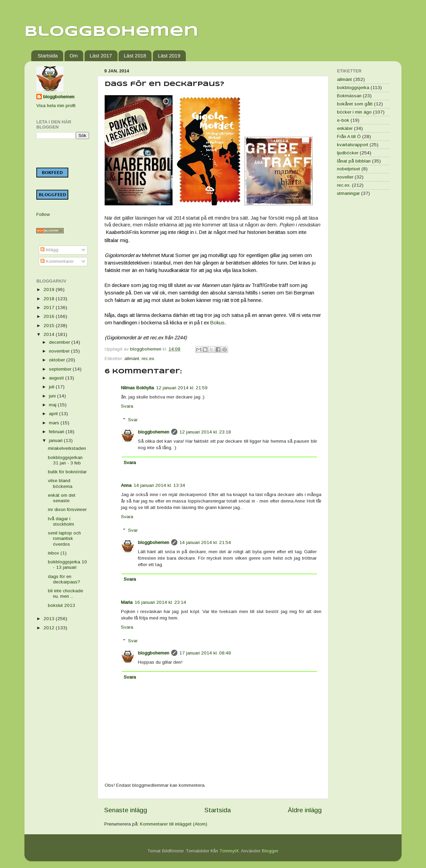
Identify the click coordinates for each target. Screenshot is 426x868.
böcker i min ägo (354, 112)
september (61, 369)
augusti (57, 378)
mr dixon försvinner (67, 509)
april (54, 414)
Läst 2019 (169, 56)
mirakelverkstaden (67, 448)
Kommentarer (57, 261)
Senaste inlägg (126, 810)
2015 (50, 326)
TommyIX (229, 851)
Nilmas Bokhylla (137, 388)
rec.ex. (148, 359)
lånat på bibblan (354, 161)
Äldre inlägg (305, 810)
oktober (58, 360)
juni (53, 396)
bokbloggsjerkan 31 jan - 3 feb (65, 460)
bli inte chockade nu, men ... (66, 593)
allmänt (132, 359)
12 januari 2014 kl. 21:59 (182, 388)
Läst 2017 (101, 56)
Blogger (270, 851)
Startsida (48, 56)
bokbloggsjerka (353, 88)
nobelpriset (349, 169)
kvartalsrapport (353, 145)
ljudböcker (348, 153)
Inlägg (49, 250)
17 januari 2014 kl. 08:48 (205, 653)
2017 (50, 308)
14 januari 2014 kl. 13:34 (159, 485)
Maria (127, 602)
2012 (50, 628)
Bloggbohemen (111, 32)
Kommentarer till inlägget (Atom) (174, 824)
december (60, 342)
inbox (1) (57, 553)
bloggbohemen (154, 432)
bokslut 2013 (61, 605)
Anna (126, 485)
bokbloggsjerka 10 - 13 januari (67, 565)
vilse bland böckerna (60, 483)
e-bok (343, 120)
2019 (50, 290)
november (60, 351)
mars (55, 423)
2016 (50, 316)
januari (56, 440)
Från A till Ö (349, 137)
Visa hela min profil (56, 106)
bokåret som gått (355, 104)
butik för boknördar (67, 472)
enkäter (345, 128)
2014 (50, 334)
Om (74, 56)
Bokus (217, 323)
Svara (127, 406)
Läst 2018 (135, 56)
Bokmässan (349, 96)
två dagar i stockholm (61, 521)
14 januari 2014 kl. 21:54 (205, 542)
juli (52, 387)
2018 (50, 299)
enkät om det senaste (62, 498)
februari (57, 432)
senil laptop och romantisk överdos (64, 538)
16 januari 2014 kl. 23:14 (160, 602)
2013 (50, 619)
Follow (43, 214)
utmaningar (348, 193)
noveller (345, 177)
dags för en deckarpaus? (64, 579)
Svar (133, 420)
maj (53, 405)
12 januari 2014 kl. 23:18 (205, 432)
